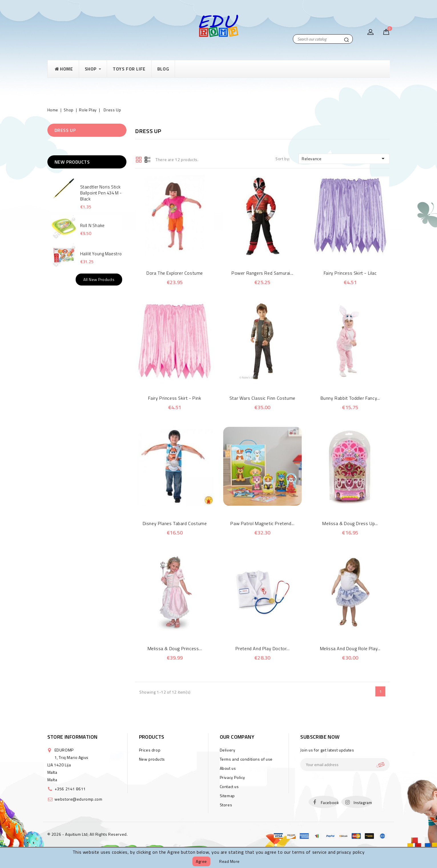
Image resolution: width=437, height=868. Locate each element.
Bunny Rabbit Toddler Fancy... (350, 398)
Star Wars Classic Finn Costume (262, 398)
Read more (229, 861)
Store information (73, 737)
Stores (226, 805)
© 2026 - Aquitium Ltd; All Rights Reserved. (88, 834)
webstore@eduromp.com (78, 799)
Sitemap (227, 796)
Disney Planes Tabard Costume (175, 523)
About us (228, 768)
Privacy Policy (232, 777)
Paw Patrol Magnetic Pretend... (262, 523)
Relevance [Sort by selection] (344, 158)
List (148, 159)
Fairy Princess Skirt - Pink (175, 398)
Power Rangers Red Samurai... (262, 273)
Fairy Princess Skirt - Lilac (350, 273)
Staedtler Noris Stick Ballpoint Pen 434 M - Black (101, 193)
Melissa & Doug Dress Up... (350, 523)
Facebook (330, 802)
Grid (139, 159)
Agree (201, 861)
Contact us (229, 786)
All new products (99, 279)
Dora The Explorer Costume (175, 273)
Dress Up (65, 130)
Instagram (363, 802)
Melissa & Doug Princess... (175, 648)
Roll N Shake (92, 225)
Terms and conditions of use (246, 759)
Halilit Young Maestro (101, 254)
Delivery (228, 750)
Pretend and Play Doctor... (263, 648)
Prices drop (150, 750)
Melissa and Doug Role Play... (350, 648)
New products (152, 759)
